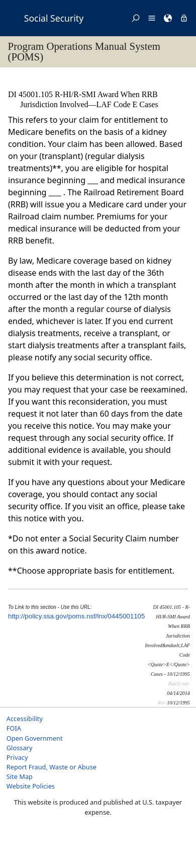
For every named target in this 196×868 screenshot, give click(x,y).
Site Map (20, 776)
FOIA (14, 728)
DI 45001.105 (31, 94)
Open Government (35, 738)
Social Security (54, 18)
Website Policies (31, 786)
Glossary (20, 748)
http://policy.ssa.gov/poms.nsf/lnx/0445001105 (76, 616)
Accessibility (25, 719)
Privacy (17, 757)
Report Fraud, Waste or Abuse (52, 767)
